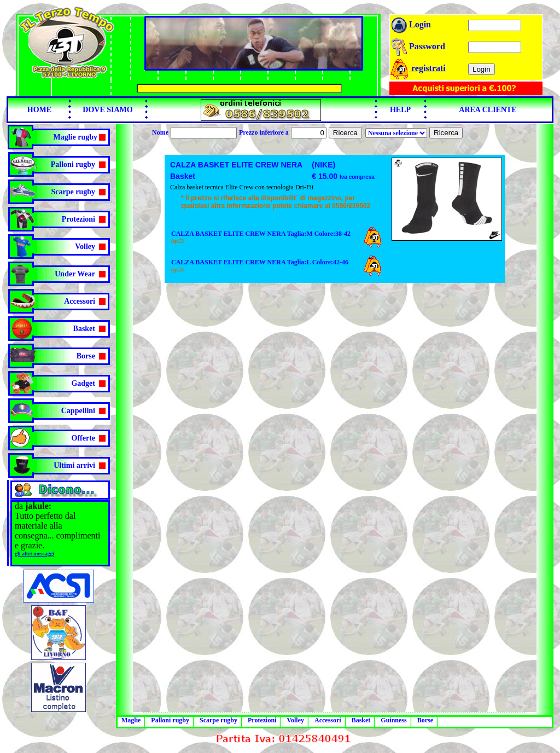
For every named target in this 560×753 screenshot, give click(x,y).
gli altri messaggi (34, 554)
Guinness (393, 720)
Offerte (83, 438)
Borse (86, 356)
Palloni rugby (73, 164)
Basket (84, 329)
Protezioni (78, 219)
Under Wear (75, 274)
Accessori (80, 301)
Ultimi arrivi (74, 465)
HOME (39, 110)
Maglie (131, 720)
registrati (418, 68)
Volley (85, 247)
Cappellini (78, 411)
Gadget (83, 383)
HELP (400, 110)
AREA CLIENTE (488, 110)
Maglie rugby (76, 137)
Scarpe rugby (74, 192)
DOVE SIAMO (107, 110)
